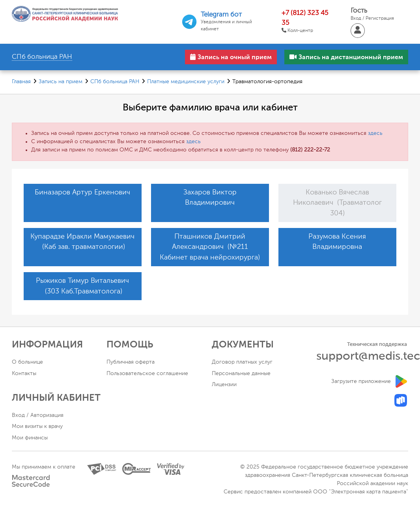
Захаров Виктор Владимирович (210, 198)
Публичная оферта (131, 362)
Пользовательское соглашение (147, 374)
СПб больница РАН (115, 82)
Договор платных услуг (242, 362)
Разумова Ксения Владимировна (337, 242)
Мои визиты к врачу (37, 426)
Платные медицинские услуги (186, 82)
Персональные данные (241, 374)
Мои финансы (30, 438)
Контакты (24, 374)
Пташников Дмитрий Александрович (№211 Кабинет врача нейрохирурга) (210, 247)
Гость (372, 15)
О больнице (27, 362)
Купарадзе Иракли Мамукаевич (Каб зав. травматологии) (82, 242)
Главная (21, 82)
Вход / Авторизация (38, 415)
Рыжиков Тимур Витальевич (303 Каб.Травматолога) (82, 286)
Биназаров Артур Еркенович (82, 192)
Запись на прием (61, 82)
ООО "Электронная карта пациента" (361, 492)
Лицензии (224, 385)
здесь (375, 133)
